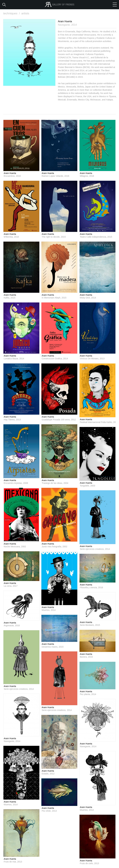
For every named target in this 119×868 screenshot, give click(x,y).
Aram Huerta (10, 173)
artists (25, 13)
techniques (12, 13)
